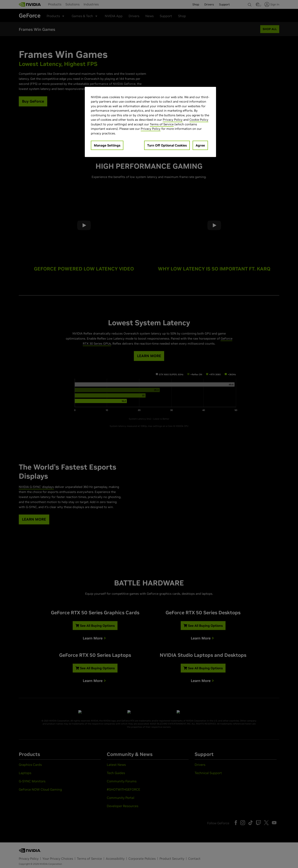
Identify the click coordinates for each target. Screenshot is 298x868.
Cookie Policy (199, 120)
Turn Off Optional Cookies (167, 145)
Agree (200, 145)
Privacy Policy (173, 120)
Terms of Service (162, 124)
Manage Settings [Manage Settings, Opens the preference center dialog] (107, 145)
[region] (150, 122)
